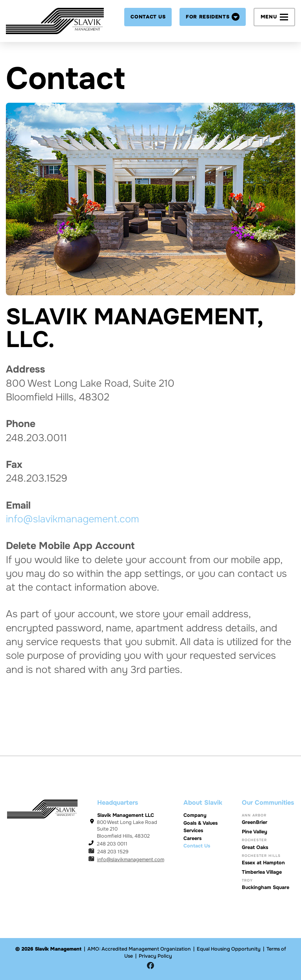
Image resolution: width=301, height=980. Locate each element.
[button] (213, 17)
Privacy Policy (155, 956)
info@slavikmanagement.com (73, 519)
